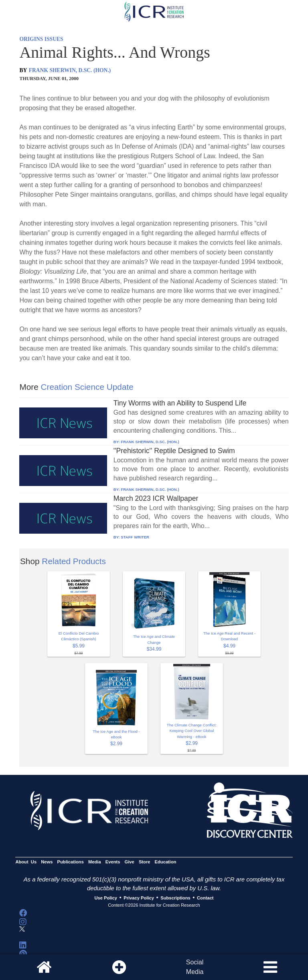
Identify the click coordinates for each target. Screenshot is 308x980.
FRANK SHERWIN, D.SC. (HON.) (70, 70)
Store (145, 862)
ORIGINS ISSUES (41, 39)
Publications (71, 862)
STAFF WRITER (135, 537)
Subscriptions (175, 898)
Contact (205, 898)
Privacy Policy (139, 898)
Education (166, 862)
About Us (26, 862)
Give (130, 862)
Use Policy (105, 898)
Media (95, 862)
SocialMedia (195, 967)
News (47, 862)
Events (113, 862)
